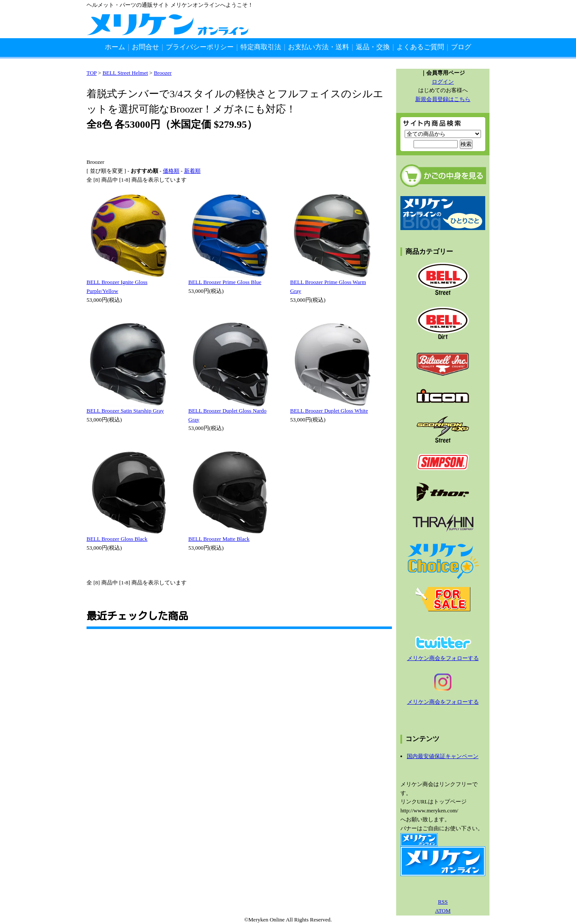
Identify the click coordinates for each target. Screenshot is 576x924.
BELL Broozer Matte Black (219, 539)
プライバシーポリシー (200, 47)
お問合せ (145, 47)
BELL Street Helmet (125, 73)
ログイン (443, 82)
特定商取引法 (261, 47)
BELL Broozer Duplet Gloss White (329, 411)
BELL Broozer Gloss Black (117, 539)
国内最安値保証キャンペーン (443, 756)
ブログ (461, 47)
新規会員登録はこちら (443, 99)
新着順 (192, 171)
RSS (443, 902)
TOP (92, 73)
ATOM (443, 911)
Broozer (163, 73)
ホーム (115, 47)
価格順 (171, 171)
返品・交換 (373, 47)
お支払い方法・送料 (319, 47)
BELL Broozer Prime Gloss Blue (225, 282)
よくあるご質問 (420, 47)
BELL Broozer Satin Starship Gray (125, 411)
